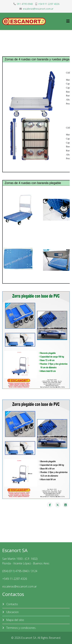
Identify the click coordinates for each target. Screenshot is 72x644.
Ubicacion (12, 612)
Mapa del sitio (15, 620)
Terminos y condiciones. (21, 628)
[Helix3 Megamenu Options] (68, 21)
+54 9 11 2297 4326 (49, 4)
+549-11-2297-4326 (15, 579)
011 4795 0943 (25, 4)
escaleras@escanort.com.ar (38, 9)
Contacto (12, 604)
